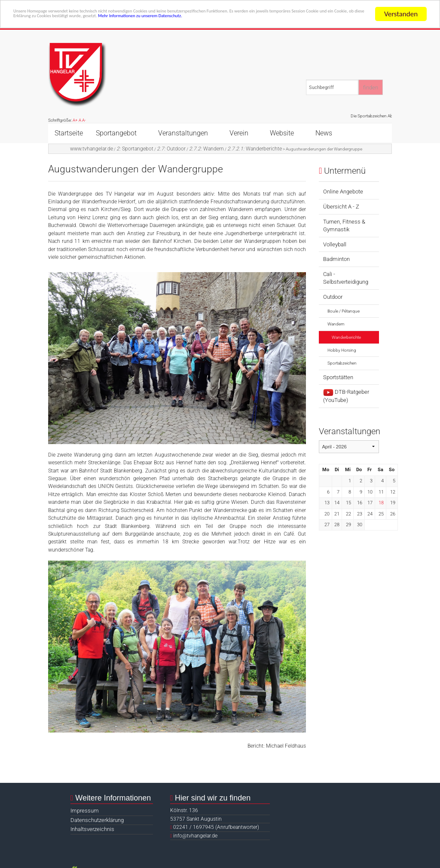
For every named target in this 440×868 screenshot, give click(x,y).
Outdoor (171, 149)
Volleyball (335, 244)
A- (84, 120)
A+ (75, 120)
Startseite (69, 133)
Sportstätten (338, 377)
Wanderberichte (255, 149)
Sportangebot (116, 133)
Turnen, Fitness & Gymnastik (344, 225)
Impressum (85, 811)
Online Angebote (343, 192)
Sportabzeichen (342, 363)
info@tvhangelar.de (195, 836)
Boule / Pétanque (344, 311)
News (324, 133)
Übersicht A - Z (341, 207)
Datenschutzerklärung (97, 820)
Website (282, 133)
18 (381, 503)
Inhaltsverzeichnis (92, 829)
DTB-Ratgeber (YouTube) (346, 396)
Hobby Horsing (342, 350)
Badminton (336, 259)
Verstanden (401, 14)
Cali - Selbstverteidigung (346, 278)
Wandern (206, 149)
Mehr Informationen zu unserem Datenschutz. (82, 29)
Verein (239, 133)
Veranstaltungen (183, 133)
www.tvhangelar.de (92, 149)
